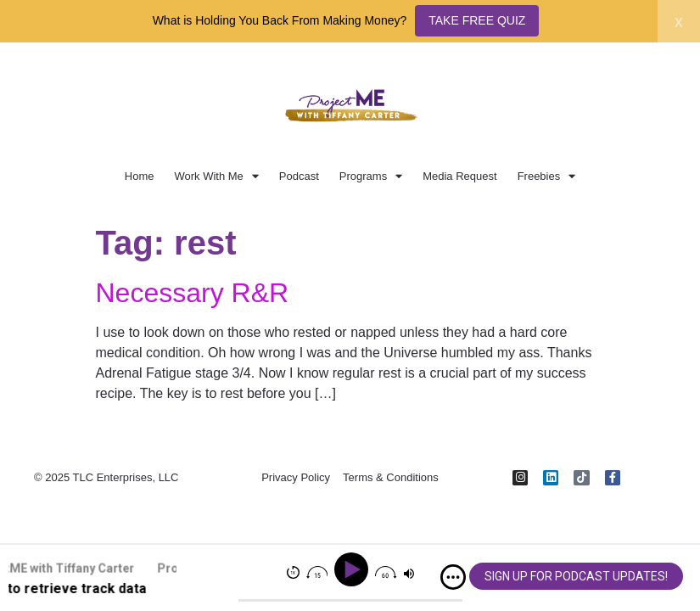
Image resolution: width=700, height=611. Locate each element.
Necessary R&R (193, 293)
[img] (453, 577)
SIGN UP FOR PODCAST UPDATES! (576, 576)
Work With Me (216, 176)
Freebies (547, 176)
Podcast (299, 176)
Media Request (459, 176)
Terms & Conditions (391, 478)
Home (140, 176)
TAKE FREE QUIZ (477, 20)
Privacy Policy (296, 478)
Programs (371, 176)
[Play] (354, 570)
